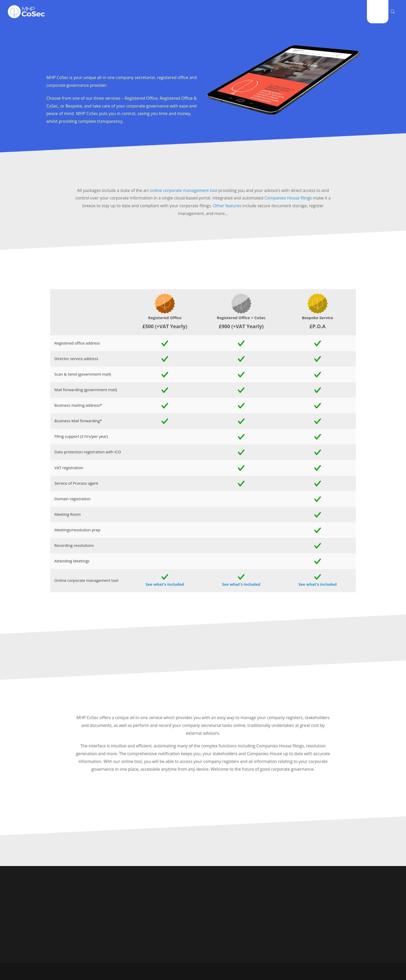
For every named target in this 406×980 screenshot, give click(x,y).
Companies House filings (288, 198)
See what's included (165, 584)
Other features (227, 206)
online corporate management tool (184, 190)
